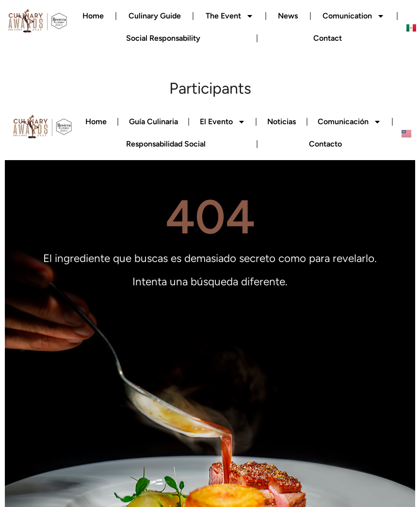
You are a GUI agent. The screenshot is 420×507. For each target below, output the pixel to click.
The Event (230, 16)
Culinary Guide (155, 16)
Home (93, 16)
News (288, 16)
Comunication (354, 16)
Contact (328, 38)
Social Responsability (163, 38)
